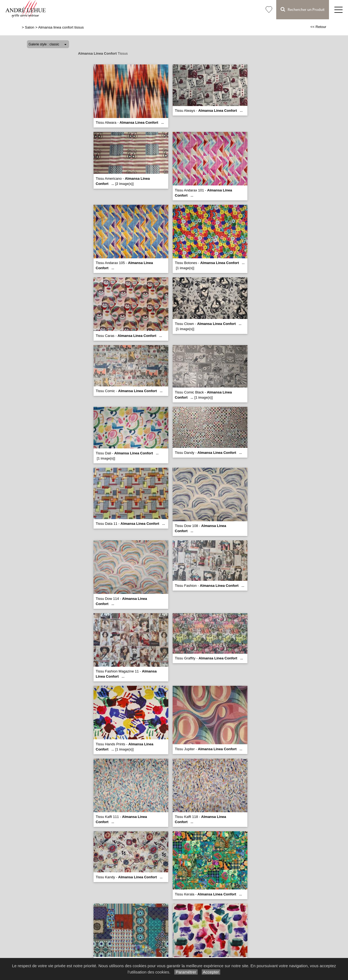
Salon (30, 27)
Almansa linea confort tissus (61, 27)
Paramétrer (186, 972)
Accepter (211, 972)
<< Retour (318, 27)
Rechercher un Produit (303, 9)
